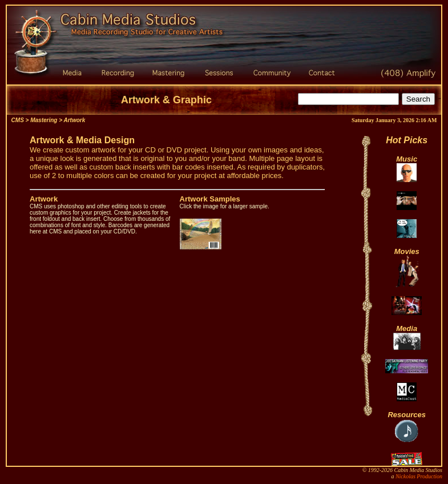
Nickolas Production (419, 476)
